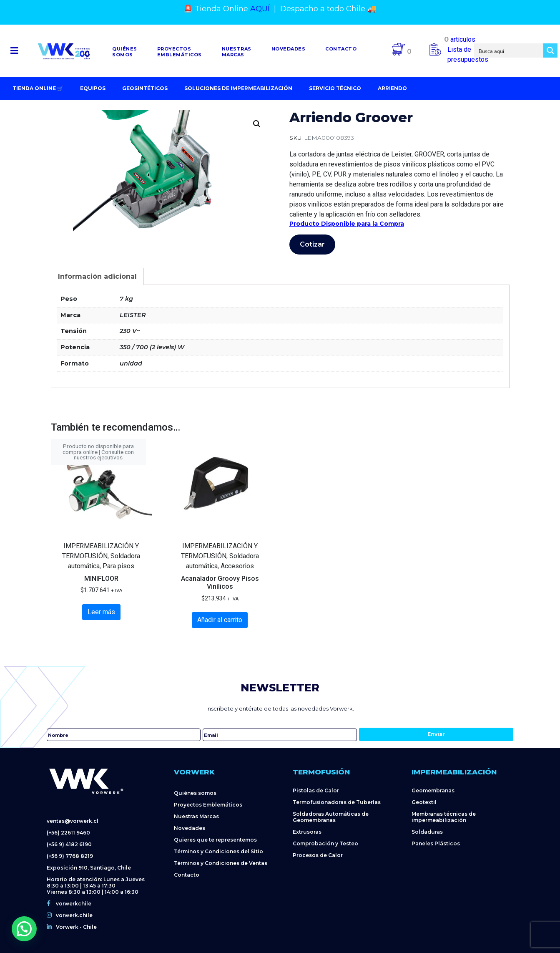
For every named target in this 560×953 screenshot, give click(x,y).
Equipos (93, 88)
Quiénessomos (125, 52)
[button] (14, 51)
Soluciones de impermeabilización (238, 88)
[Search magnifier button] (550, 50)
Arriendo (392, 88)
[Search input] (509, 50)
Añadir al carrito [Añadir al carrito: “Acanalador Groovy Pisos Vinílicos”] (220, 620)
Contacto (341, 49)
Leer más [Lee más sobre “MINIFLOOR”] (101, 612)
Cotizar (312, 244)
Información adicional (97, 276)
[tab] (97, 276)
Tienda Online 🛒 (38, 88)
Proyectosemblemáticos (180, 52)
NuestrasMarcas (237, 52)
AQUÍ (260, 9)
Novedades (289, 49)
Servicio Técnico (335, 88)
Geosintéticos (145, 88)
